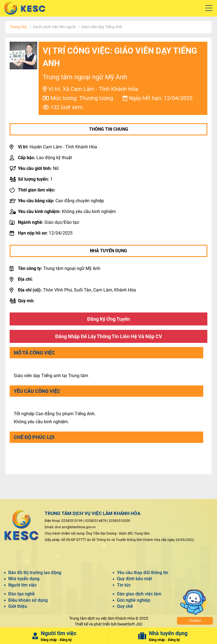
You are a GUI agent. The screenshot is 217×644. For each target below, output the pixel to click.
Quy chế (125, 606)
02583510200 (120, 521)
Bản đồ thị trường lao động (35, 573)
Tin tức (124, 585)
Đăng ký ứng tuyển (108, 319)
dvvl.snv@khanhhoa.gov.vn (75, 527)
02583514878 (96, 521)
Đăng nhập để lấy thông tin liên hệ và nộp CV (109, 336)
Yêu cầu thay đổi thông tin (143, 573)
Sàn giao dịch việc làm (139, 594)
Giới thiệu (18, 606)
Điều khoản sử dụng (28, 600)
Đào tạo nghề (22, 594)
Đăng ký (66, 640)
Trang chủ (18, 27)
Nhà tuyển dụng (24, 579)
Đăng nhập (49, 640)
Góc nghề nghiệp (134, 600)
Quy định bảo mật (134, 579)
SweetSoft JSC (130, 624)
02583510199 (72, 521)
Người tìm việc (22, 585)
